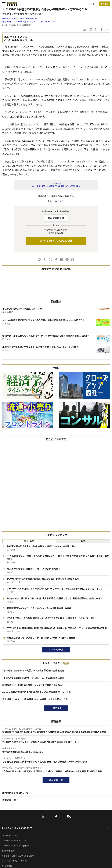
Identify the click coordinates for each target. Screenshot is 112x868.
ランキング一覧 (56, 650)
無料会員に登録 (56, 218)
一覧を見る (56, 708)
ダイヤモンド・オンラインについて (17, 828)
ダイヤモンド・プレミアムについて (15, 841)
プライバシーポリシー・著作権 (14, 861)
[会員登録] (104, 4)
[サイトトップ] (11, 4)
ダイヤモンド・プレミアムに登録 (56, 241)
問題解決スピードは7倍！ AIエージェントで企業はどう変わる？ (33, 685)
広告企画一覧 (9, 800)
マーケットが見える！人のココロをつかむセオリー (34, 22)
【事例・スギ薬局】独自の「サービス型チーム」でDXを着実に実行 (33, 678)
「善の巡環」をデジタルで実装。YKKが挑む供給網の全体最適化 (33, 671)
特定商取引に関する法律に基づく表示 (18, 856)
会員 (83, 541)
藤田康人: (20, 19)
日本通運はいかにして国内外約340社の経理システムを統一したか (35, 699)
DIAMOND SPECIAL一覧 (15, 793)
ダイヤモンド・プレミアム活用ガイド (16, 846)
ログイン (92, 4)
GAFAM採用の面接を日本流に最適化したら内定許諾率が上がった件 (37, 692)
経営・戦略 (7, 22)
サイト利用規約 (8, 851)
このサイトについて (10, 836)
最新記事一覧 (56, 780)
